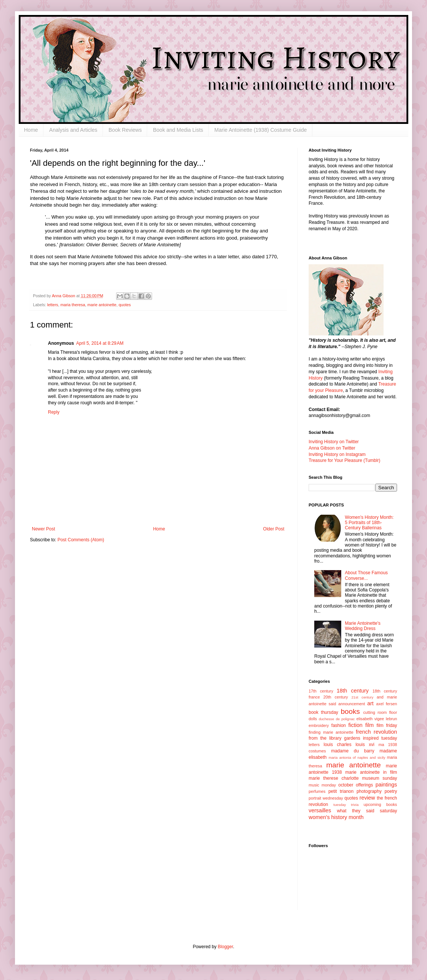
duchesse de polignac (337, 719)
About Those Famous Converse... (367, 575)
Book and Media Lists (178, 130)
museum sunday (379, 778)
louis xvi (365, 745)
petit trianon (341, 791)
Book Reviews (125, 130)
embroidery (319, 725)
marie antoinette (102, 305)
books (350, 711)
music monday (322, 785)
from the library (325, 738)
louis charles (337, 745)
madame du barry (353, 751)
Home (31, 130)
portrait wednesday (326, 798)
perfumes (317, 791)
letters (53, 305)
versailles (320, 810)
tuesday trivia (346, 805)
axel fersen (387, 704)
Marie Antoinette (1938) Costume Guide (261, 130)
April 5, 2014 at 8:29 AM (100, 343)
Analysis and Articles (73, 130)
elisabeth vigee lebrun (377, 719)
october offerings (355, 785)
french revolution (376, 732)
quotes (125, 305)
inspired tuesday (380, 738)
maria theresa (73, 305)
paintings (386, 785)
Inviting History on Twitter (334, 442)
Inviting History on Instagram (337, 454)
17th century (321, 691)
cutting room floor (380, 712)
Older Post (274, 529)
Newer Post (43, 529)
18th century (353, 691)
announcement (352, 704)
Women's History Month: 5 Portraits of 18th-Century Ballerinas (369, 523)
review (367, 798)
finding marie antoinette (331, 732)
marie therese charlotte (334, 778)
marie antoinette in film (371, 772)
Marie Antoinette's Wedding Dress (363, 626)
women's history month (336, 817)
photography (369, 791)
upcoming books (380, 804)
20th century (336, 697)
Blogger (225, 947)
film (369, 725)
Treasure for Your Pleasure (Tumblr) (344, 460)
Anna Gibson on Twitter (332, 448)
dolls (313, 719)
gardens (352, 738)
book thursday (323, 712)
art (371, 703)
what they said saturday (367, 811)
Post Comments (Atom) (81, 540)
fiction (355, 725)
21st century (362, 697)
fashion (339, 725)
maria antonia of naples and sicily (357, 757)
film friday (387, 725)
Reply (54, 412)
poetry (391, 791)
